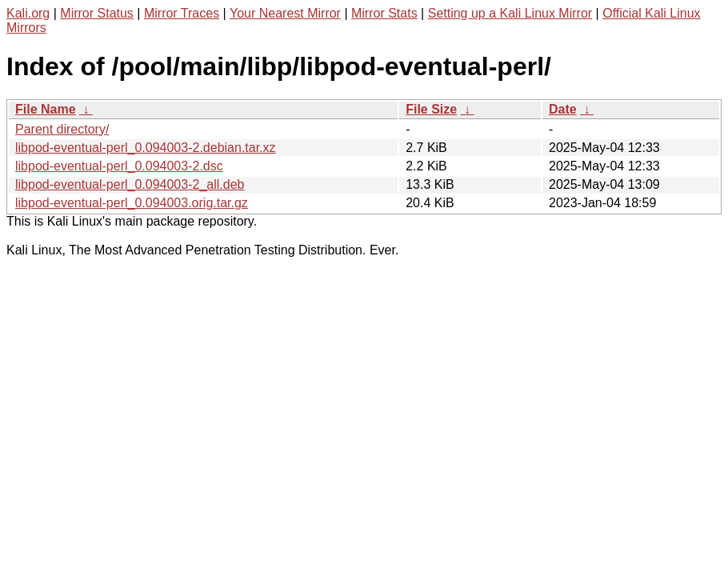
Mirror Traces (182, 13)
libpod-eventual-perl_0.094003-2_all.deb (130, 184)
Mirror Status (97, 13)
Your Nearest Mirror (285, 13)
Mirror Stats (384, 13)
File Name (46, 109)
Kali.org (28, 13)
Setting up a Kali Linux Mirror (510, 13)
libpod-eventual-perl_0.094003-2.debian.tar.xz (146, 148)
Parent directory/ (62, 129)
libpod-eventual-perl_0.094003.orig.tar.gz (132, 203)
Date (563, 109)
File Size (431, 109)
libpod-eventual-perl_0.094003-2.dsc (119, 166)
